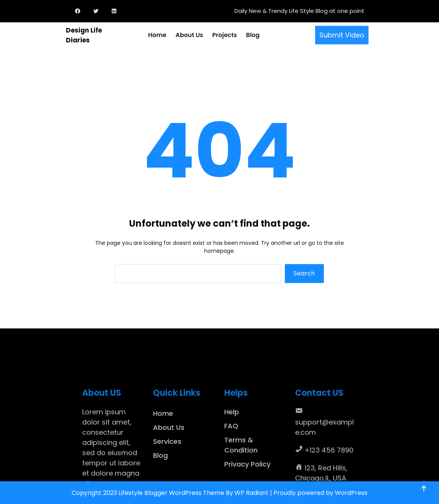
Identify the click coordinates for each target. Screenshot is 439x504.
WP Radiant (252, 493)
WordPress (351, 493)
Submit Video (342, 33)
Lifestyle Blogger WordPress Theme (171, 493)
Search (304, 273)
